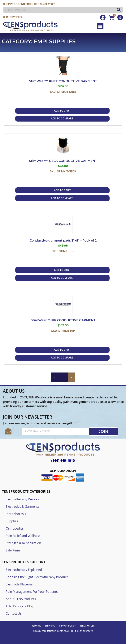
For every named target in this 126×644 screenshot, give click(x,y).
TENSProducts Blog (20, 606)
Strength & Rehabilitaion (23, 543)
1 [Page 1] (64, 377)
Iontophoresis (16, 514)
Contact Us (14, 613)
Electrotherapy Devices (22, 499)
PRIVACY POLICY (67, 626)
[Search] (118, 10)
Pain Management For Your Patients (32, 592)
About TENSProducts (21, 599)
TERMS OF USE (87, 626)
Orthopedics (15, 528)
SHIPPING (50, 626)
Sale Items (13, 550)
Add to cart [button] (62, 111)
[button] (100, 26)
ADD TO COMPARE (62, 118)
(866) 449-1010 (13, 17)
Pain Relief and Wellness (23, 536)
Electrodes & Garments (23, 507)
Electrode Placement (21, 584)
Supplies (12, 521)
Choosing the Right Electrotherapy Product (37, 577)
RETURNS (36, 626)
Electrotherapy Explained (24, 570)
